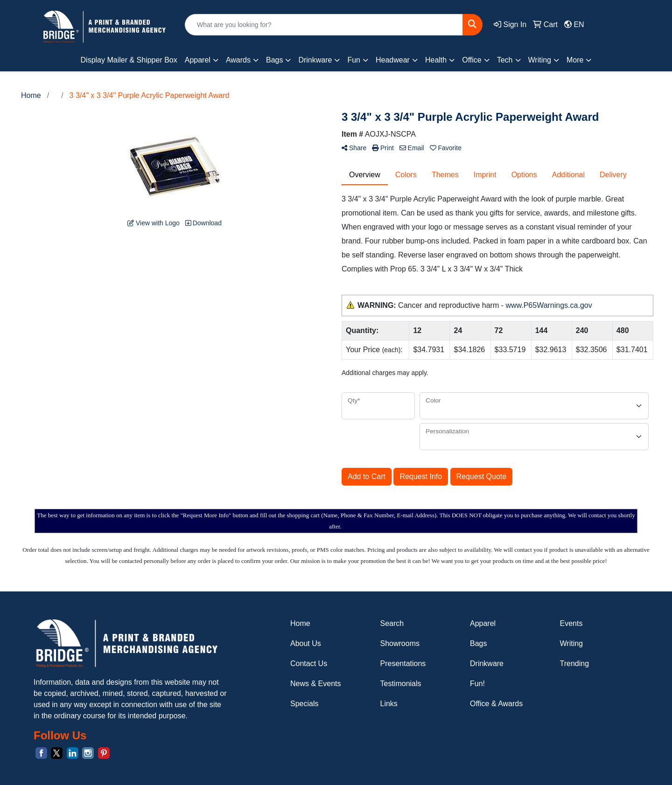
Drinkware (487, 663)
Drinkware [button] (315, 60)
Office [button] (472, 60)
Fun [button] (354, 60)
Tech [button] (505, 60)
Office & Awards (496, 704)
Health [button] (436, 60)
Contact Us (309, 663)
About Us (306, 643)
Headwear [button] (393, 60)
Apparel (483, 623)
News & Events (315, 684)
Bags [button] (274, 60)
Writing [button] (540, 60)
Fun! (477, 684)
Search (392, 623)
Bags (478, 643)
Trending (575, 663)
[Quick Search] (324, 25)
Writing (572, 643)
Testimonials (401, 684)
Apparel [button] (198, 60)
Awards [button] (238, 60)
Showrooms (400, 643)
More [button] (575, 60)
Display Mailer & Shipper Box (129, 60)
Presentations (403, 663)
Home (300, 623)
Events (571, 623)
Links (389, 704)
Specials (304, 704)
